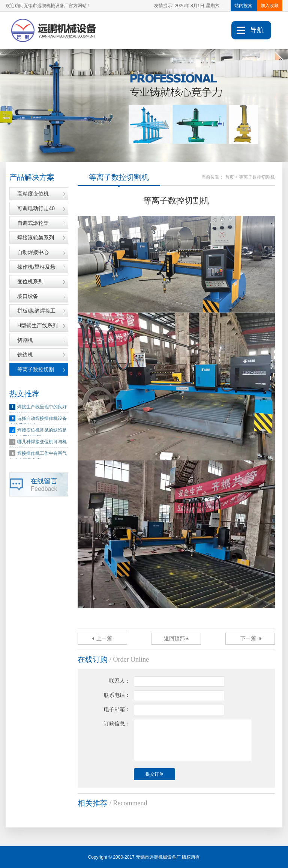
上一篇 (104, 639)
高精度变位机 (33, 194)
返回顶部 (174, 639)
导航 (257, 30)
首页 (229, 177)
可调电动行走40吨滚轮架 (36, 210)
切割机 (25, 340)
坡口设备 (28, 296)
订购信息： (117, 724)
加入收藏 (270, 6)
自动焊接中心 (33, 252)
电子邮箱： (117, 709)
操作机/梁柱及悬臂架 (36, 269)
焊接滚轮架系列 (36, 238)
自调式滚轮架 (33, 223)
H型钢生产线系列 (37, 325)
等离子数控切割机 (36, 371)
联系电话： (117, 695)
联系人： (120, 681)
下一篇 (248, 639)
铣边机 (25, 355)
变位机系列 (30, 281)
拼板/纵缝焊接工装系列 (36, 313)
